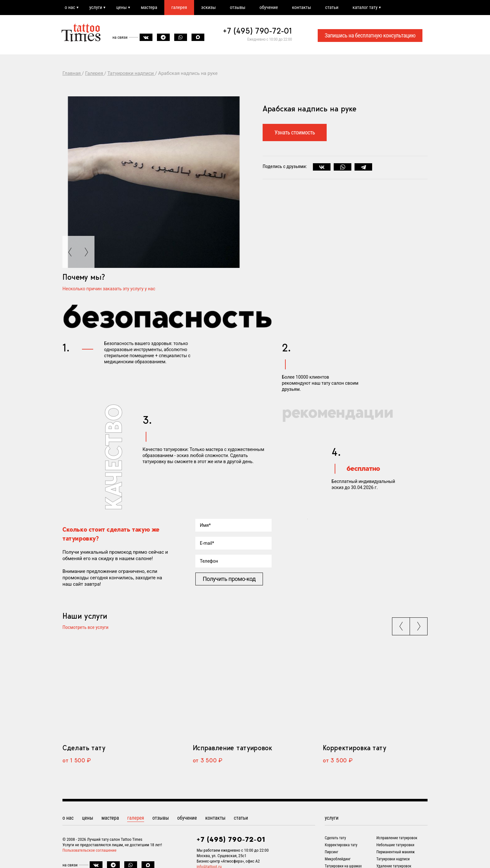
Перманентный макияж (396, 852)
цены (122, 7)
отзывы (238, 7)
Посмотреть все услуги (86, 628)
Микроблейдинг (338, 859)
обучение (269, 7)
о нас (70, 7)
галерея (179, 7)
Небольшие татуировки (395, 845)
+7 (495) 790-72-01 (257, 31)
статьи (332, 7)
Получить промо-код (229, 579)
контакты (302, 7)
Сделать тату (84, 748)
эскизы (208, 7)
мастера (149, 7)
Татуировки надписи (393, 859)
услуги (96, 7)
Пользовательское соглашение (90, 850)
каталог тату (365, 7)
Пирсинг (331, 852)
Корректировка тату (354, 748)
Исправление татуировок (233, 748)
